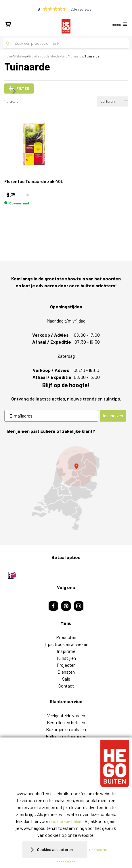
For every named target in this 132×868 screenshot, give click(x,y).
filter (19, 88)
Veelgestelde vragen (66, 650)
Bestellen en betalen (66, 657)
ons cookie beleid (66, 821)
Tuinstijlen (66, 593)
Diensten (66, 607)
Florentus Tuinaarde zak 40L (34, 181)
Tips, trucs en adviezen (66, 579)
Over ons (66, 685)
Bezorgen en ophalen (66, 664)
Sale (66, 613)
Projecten (66, 600)
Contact (66, 620)
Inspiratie (66, 586)
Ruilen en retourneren (66, 671)
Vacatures (66, 692)
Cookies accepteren (55, 849)
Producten (66, 572)
